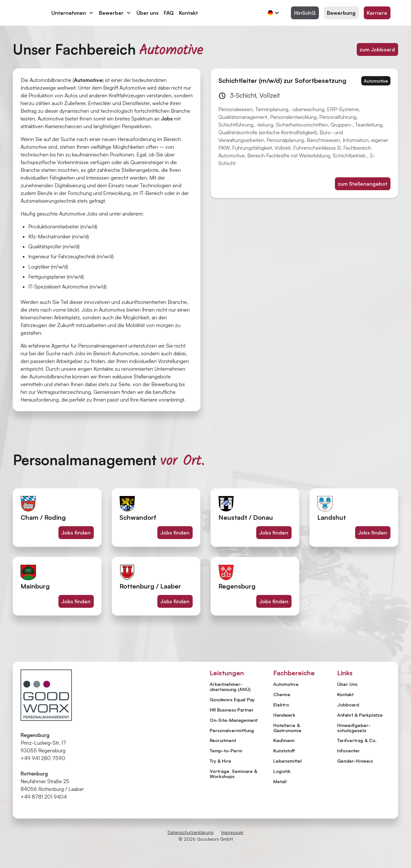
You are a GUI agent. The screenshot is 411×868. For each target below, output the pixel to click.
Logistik (282, 771)
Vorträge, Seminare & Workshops (233, 774)
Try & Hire (220, 761)
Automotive (286, 684)
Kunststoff (284, 750)
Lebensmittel (288, 761)
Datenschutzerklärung (191, 832)
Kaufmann (284, 740)
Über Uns (347, 684)
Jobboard (348, 705)
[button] (73, 13)
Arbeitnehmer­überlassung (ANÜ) (230, 686)
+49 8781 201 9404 (44, 797)
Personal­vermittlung (232, 730)
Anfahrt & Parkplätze (360, 715)
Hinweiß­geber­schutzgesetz (354, 728)
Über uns (148, 13)
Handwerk (284, 715)
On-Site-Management (234, 720)
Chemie (282, 694)
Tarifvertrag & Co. (357, 740)
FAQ (169, 13)
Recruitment (223, 740)
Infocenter (349, 751)
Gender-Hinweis (355, 761)
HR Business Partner (232, 710)
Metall (280, 781)
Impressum (232, 832)
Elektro (281, 704)
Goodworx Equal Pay (232, 699)
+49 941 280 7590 (43, 758)
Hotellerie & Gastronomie (287, 728)
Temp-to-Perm (226, 750)
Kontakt (188, 13)
